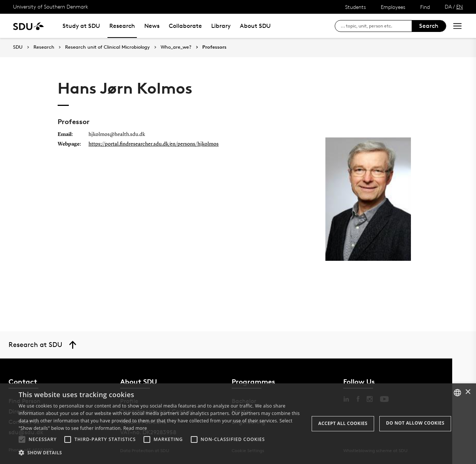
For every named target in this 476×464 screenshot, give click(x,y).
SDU (18, 47)
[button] (22, 439)
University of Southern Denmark (51, 7)
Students (356, 7)
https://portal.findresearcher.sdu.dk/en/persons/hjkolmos (154, 144)
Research (122, 26)
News (152, 26)
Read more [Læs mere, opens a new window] (135, 428)
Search (429, 26)
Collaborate (185, 26)
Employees (393, 7)
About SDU (255, 26)
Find (425, 7)
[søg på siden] (376, 26)
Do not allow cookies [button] (415, 423)
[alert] (238, 424)
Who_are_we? (176, 47)
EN (460, 7)
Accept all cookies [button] (343, 423)
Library (221, 26)
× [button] (468, 392)
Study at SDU (81, 26)
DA (448, 7)
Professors (214, 47)
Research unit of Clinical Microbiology (107, 47)
